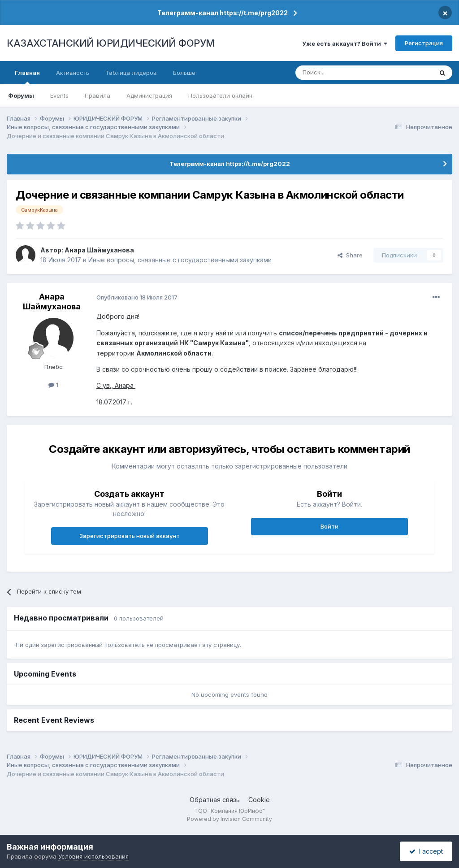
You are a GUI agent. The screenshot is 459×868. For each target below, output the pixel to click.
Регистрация (424, 43)
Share (350, 255)
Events (59, 95)
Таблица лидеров (131, 73)
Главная (27, 77)
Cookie (259, 800)
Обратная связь (215, 800)
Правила (97, 95)
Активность (73, 73)
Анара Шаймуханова (99, 250)
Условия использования (93, 856)
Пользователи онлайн (220, 95)
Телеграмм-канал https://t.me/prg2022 (223, 13)
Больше (184, 73)
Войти (329, 526)
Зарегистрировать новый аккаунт (130, 536)
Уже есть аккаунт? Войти (345, 43)
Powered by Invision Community (229, 819)
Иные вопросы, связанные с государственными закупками (180, 260)
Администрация (149, 95)
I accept (426, 851)
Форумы (21, 95)
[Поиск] (339, 73)
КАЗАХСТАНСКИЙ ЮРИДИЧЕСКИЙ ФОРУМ (111, 43)
